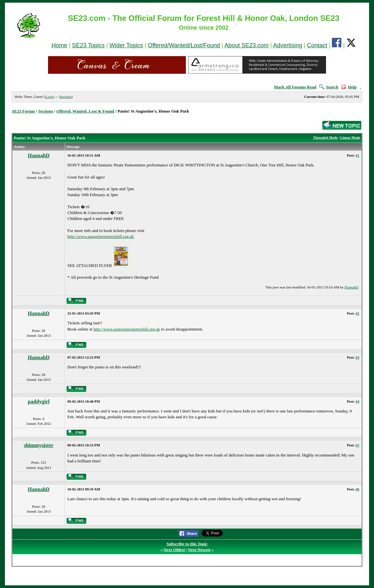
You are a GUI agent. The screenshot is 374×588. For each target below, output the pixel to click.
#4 (358, 401)
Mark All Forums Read (295, 87)
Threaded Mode (325, 137)
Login (50, 97)
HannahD (39, 155)
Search (329, 87)
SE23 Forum (23, 111)
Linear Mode (350, 137)
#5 (358, 445)
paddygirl (39, 402)
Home (59, 45)
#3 (358, 357)
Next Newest (199, 550)
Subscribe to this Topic (187, 544)
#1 (358, 155)
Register (65, 97)
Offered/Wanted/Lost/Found (184, 45)
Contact (317, 45)
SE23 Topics (89, 45)
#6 (358, 489)
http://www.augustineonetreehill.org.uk (101, 236)
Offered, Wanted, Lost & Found (85, 111)
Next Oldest (174, 550)
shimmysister (39, 445)
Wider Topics (126, 45)
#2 (358, 313)
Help (349, 87)
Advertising (288, 45)
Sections (46, 111)
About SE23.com (246, 45)
